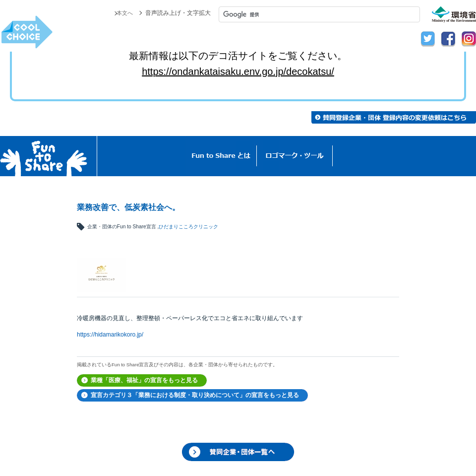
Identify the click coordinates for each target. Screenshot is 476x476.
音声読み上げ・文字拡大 (178, 13)
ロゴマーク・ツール (295, 156)
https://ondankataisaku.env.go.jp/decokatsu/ (238, 71)
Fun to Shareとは (221, 156)
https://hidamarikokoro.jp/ (110, 335)
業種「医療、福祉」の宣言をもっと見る (144, 380)
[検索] (319, 14)
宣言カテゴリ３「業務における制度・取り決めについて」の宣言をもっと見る (195, 395)
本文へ (124, 13)
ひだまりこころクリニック (188, 227)
